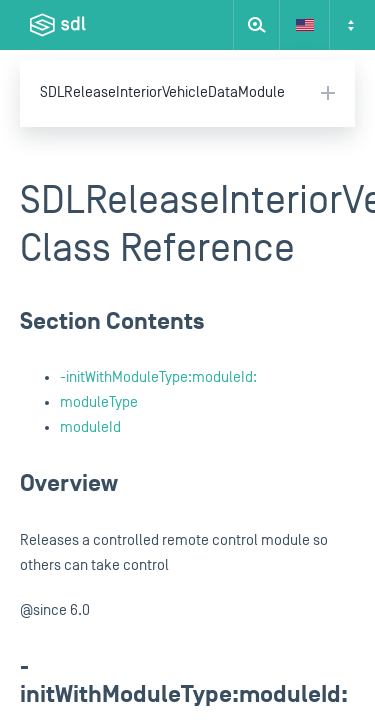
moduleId (90, 427)
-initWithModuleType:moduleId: (158, 377)
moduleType (99, 402)
